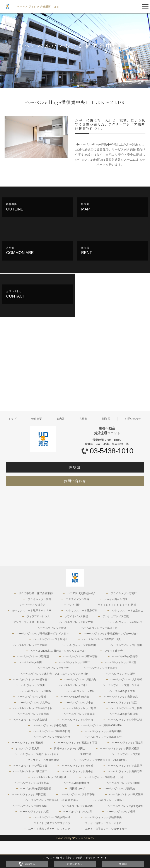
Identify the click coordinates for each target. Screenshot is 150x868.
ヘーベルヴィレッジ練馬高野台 (52, 737)
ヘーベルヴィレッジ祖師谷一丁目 (103, 777)
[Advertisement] (37, 368)
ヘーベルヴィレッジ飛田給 (119, 789)
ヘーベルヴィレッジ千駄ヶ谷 (30, 766)
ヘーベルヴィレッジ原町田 (75, 662)
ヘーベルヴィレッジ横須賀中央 (103, 817)
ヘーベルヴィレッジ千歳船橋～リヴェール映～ (111, 634)
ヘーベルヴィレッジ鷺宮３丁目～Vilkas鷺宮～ (101, 760)
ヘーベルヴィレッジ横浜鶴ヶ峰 (52, 817)
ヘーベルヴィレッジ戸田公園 (29, 794)
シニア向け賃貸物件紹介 (82, 593)
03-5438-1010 (112, 451)
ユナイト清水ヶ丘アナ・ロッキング (49, 829)
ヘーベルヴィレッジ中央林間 (30, 645)
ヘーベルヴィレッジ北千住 (34, 703)
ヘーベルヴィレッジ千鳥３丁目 (99, 628)
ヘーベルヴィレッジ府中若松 (80, 656)
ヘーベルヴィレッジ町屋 (82, 708)
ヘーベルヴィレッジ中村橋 (78, 720)
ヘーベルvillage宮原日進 (124, 714)
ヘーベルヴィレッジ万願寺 (126, 708)
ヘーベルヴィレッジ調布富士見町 (102, 639)
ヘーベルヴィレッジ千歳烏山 (51, 639)
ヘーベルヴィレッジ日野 (120, 674)
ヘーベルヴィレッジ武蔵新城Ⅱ (51, 777)
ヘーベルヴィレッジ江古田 (126, 645)
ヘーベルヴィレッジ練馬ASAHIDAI (102, 725)
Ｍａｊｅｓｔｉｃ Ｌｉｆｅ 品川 (117, 605)
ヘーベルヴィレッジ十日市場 (78, 794)
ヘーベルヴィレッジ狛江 (122, 703)
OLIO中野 (86, 754)
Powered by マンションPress (75, 838)
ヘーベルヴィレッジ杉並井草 (32, 783)
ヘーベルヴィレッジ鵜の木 (77, 806)
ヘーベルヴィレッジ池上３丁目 (121, 685)
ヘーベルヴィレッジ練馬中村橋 (103, 731)
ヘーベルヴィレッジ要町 (32, 697)
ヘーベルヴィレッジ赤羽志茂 (125, 622)
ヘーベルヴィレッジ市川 (30, 685)
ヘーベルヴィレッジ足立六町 (76, 622)
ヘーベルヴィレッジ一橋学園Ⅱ (32, 680)
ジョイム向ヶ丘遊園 (116, 599)
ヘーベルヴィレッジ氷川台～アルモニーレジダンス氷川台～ (56, 674)
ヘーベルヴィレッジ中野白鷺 (125, 720)
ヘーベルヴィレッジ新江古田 (30, 771)
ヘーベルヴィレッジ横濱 (121, 812)
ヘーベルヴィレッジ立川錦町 (123, 783)
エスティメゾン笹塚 (78, 599)
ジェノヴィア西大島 (28, 749)
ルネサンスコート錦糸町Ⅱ (82, 611)
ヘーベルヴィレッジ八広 (34, 812)
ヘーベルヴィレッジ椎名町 (78, 766)
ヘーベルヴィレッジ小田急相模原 (120, 749)
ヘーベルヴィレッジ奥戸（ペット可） (37, 754)
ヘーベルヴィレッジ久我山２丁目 (33, 708)
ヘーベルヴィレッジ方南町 (126, 680)
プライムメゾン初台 (39, 599)
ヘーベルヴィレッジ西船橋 (28, 743)
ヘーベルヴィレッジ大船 (126, 754)
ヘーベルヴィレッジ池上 (74, 685)
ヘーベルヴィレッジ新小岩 (78, 771)
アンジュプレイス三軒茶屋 (29, 622)
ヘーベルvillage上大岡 (122, 691)
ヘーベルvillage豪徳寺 (125, 656)
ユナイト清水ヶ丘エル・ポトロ (103, 823)
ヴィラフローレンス (38, 616)
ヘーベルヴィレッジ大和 (78, 812)
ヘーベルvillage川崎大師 (75, 697)
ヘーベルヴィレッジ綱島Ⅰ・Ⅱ (111, 800)
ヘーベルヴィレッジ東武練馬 (126, 794)
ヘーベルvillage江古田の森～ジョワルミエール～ (59, 651)
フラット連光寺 (114, 651)
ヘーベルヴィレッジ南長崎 (33, 714)
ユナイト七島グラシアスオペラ (52, 823)
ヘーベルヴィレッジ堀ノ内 (80, 680)
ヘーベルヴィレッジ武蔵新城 (30, 720)
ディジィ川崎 (72, 605)
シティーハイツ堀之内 (32, 605)
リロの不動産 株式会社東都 (36, 593)
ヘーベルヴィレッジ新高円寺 (125, 771)
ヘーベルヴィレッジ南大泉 (79, 714)
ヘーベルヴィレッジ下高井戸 (125, 766)
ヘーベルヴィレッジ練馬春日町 (52, 731)
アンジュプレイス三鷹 (116, 616)
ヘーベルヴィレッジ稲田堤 (36, 691)
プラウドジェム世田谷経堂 (43, 760)
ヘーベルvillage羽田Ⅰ (32, 662)
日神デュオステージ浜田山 (70, 749)
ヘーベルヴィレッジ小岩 (79, 703)
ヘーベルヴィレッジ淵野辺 (33, 656)
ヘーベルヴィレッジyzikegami (125, 806)
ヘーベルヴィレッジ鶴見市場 (30, 806)
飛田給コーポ (77, 789)
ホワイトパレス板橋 (76, 616)
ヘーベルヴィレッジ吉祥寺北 (121, 697)
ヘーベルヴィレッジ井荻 (80, 691)
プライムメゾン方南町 (124, 593)
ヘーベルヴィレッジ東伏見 (121, 662)
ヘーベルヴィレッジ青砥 (52, 628)
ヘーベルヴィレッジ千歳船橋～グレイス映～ (43, 634)
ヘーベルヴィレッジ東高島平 (101, 668)
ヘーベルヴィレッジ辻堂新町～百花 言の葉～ (52, 800)
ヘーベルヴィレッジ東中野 (53, 668)
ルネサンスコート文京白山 (128, 611)
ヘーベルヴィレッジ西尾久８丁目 (78, 743)
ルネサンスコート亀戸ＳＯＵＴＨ (32, 611)
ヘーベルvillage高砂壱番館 (36, 789)
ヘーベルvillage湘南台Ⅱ (78, 783)
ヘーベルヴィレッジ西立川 (128, 743)
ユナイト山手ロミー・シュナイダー (106, 829)
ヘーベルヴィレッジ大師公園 (79, 645)
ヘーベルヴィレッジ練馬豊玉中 (103, 737)
